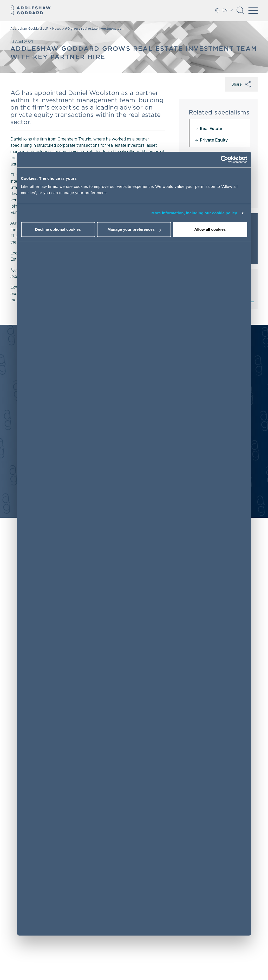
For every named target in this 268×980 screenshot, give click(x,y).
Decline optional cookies (58, 229)
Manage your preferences (134, 229)
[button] (240, 12)
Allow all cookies (210, 229)
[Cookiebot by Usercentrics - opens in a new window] (224, 159)
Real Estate (211, 129)
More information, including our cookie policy (194, 213)
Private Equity (214, 140)
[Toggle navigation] (253, 10)
